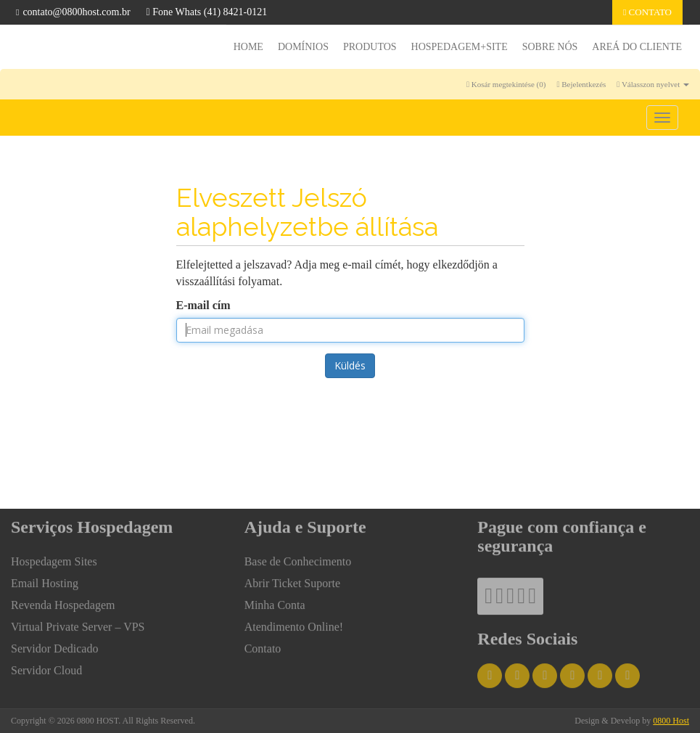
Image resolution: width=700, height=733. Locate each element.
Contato (647, 12)
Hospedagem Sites (54, 554)
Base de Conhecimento (298, 554)
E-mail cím (203, 305)
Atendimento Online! (294, 619)
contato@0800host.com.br (73, 12)
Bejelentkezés (581, 84)
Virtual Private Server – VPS (78, 619)
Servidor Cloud (46, 663)
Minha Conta (275, 598)
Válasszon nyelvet (653, 84)
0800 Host (671, 721)
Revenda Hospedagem (63, 598)
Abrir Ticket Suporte (292, 576)
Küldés (350, 365)
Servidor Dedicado (54, 641)
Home (248, 47)
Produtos (370, 47)
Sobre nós (550, 47)
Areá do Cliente (637, 47)
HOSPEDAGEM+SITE (460, 47)
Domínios (303, 47)
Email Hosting (45, 576)
